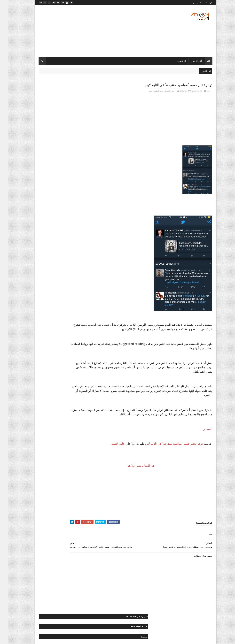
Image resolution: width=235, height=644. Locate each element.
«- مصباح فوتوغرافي (72, 533)
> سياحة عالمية (56, 289)
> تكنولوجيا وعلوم (73, 289)
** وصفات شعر (40, 462)
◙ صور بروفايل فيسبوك (71, 339)
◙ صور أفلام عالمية (73, 327)
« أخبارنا (63, 516)
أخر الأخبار (189, 61)
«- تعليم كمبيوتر (55, 522)
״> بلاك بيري (75, 262)
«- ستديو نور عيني (73, 528)
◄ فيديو (53, 483)
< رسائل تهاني (42, 412)
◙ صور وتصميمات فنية (47, 385)
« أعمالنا (52, 516)
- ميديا (78, 167)
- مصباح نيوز (76, 161)
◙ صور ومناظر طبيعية (48, 390)
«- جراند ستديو (39, 522)
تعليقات (44, 118)
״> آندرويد (67, 256)
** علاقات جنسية (74, 456)
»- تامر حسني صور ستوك (70, 539)
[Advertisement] (90, 31)
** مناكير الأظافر (45, 456)
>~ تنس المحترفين (73, 306)
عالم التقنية (150, 91)
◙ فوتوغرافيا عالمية (72, 396)
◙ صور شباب (75, 362)
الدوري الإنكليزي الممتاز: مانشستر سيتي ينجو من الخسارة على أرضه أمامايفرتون (59, 202)
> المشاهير (40, 283)
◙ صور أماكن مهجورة (72, 333)
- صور (78, 150)
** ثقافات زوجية (56, 450)
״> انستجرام (43, 256)
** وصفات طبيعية (73, 468)
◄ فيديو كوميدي (59, 489)
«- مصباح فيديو (54, 533)
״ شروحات (46, 244)
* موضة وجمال (74, 439)
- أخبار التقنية (76, 134)
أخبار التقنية (162, 91)
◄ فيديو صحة (75, 489)
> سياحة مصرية (40, 289)
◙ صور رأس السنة (73, 350)
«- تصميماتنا (40, 516)
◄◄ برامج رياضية (73, 501)
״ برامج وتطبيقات (62, 244)
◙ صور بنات (52, 339)
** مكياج (59, 456)
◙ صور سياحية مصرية (51, 356)
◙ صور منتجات (42, 373)
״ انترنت (77, 244)
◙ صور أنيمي (54, 333)
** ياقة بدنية (57, 468)
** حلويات (41, 450)
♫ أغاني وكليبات (55, 501)
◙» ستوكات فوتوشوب (52, 396)
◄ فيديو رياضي (39, 483)
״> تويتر (63, 262)
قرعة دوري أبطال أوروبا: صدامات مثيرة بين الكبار (59, 197)
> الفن (78, 283)
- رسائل (78, 145)
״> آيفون (56, 256)
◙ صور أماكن (56, 327)
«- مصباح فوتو (56, 528)
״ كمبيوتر (76, 250)
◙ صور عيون (45, 362)
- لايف (78, 156)
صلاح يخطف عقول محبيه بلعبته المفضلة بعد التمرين (58, 193)
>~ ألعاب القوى (48, 300)
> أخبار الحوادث (64, 277)
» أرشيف (40, 533)
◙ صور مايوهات (74, 367)
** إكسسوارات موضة (59, 445)
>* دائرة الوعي (55, 295)
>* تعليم (68, 295)
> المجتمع (67, 283)
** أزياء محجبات (48, 439)
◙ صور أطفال (38, 322)
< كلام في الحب (44, 418)
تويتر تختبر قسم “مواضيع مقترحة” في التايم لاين (166, 453)
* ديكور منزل (65, 433)
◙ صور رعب (57, 350)
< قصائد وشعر (60, 418)
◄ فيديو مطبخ (43, 489)
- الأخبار (78, 139)
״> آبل (78, 256)
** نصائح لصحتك (74, 462)
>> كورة (61, 300)
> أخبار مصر (49, 277)
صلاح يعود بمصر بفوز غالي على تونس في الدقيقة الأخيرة (59, 188)
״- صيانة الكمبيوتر (46, 250)
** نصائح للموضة (57, 462)
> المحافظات (54, 283)
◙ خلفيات (68, 322)
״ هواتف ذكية (63, 250)
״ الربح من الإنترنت (47, 239)
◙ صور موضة (49, 379)
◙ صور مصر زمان (73, 373)
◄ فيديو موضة (75, 495)
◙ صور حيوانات (52, 345)
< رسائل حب (75, 418)
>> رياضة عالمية (74, 300)
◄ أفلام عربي (66, 483)
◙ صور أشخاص (54, 322)
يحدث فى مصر (191, 3)
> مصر (78, 295)
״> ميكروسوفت (49, 262)
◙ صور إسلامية (39, 333)
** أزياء (62, 439)
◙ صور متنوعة (58, 367)
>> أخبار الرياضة (39, 295)
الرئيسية (201, 3)
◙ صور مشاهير (43, 367)
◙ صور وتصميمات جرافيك (70, 385)
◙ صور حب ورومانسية (71, 345)
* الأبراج (77, 433)
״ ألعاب (62, 239)
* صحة (53, 433)
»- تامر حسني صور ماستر (45, 539)
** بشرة (44, 445)
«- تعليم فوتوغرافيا (73, 522)
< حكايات (66, 412)
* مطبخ (43, 433)
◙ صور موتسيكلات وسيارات (69, 379)
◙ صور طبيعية (60, 362)
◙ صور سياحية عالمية (72, 356)
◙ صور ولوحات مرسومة (71, 390)
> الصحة (37, 277)
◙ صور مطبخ (57, 373)
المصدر (200, 438)
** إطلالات (76, 445)
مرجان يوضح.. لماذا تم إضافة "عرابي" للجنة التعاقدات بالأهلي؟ (57, 181)
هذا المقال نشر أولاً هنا (146, 475)
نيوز (142, 91)
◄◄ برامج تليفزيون (57, 495)
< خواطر (55, 412)
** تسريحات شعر (73, 450)
